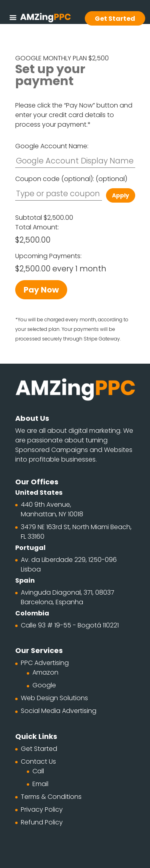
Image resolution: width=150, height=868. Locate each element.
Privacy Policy (42, 809)
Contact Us (38, 761)
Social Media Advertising (59, 711)
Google (44, 685)
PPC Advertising (45, 663)
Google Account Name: (52, 146)
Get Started (39, 749)
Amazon (45, 672)
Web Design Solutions (54, 698)
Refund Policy (42, 822)
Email (40, 784)
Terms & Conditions (51, 797)
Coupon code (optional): (71, 179)
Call (38, 771)
